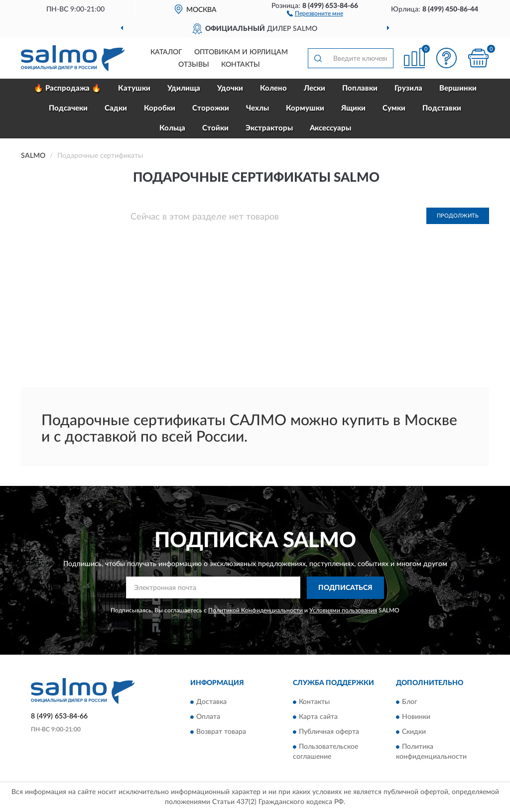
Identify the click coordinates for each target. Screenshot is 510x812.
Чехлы (257, 108)
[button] (315, 13)
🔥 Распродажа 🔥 (67, 88)
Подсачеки (68, 108)
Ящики (353, 108)
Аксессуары (330, 128)
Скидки (414, 732)
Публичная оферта (329, 732)
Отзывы (194, 65)
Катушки (134, 88)
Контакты (241, 65)
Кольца (172, 128)
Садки (116, 108)
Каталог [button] (166, 52)
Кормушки (305, 108)
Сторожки (211, 108)
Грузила (408, 88)
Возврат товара (221, 732)
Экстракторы (269, 128)
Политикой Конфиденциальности (255, 610)
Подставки (442, 108)
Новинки (416, 717)
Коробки (160, 108)
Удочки (230, 88)
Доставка (211, 702)
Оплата (208, 717)
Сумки (394, 108)
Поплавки (360, 88)
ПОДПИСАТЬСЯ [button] (345, 588)
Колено (273, 88)
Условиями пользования (343, 610)
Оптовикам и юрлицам (241, 52)
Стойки (215, 128)
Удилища (184, 88)
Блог (410, 702)
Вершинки (458, 88)
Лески (315, 88)
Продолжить (458, 216)
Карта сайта (318, 717)
